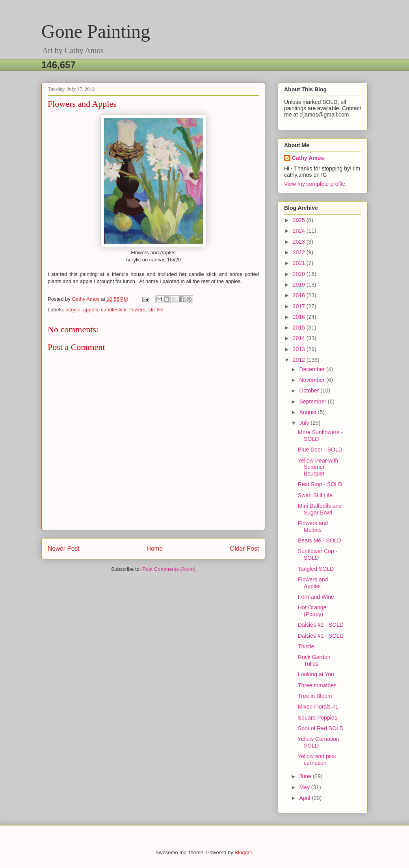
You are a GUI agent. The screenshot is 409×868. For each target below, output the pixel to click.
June (306, 776)
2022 (300, 252)
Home (155, 549)
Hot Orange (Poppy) (312, 611)
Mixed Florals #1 (318, 707)
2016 (300, 317)
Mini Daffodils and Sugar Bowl (320, 509)
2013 (300, 349)
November (312, 380)
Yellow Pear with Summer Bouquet (318, 467)
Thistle (306, 646)
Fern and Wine (316, 597)
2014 (300, 338)
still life (156, 310)
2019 (300, 285)
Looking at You (316, 674)
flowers (137, 310)
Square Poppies (318, 718)
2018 (300, 295)
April (305, 798)
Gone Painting (96, 31)
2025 (300, 220)
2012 (300, 360)
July (305, 423)
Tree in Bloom (315, 696)
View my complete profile (315, 184)
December (312, 369)
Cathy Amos (308, 158)
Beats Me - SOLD (320, 540)
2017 (300, 306)
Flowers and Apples (313, 583)
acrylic (73, 310)
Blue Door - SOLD (320, 450)
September (313, 402)
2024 (300, 231)
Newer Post (64, 549)
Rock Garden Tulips (314, 660)
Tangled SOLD (316, 569)
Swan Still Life (315, 495)
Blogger (243, 852)
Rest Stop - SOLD (320, 484)
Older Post (244, 549)
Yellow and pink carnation (317, 760)
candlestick (113, 310)
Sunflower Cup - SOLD (318, 554)
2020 (300, 274)
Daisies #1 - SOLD (321, 636)
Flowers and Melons (313, 527)
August (308, 412)
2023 (300, 242)
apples (91, 310)
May (305, 787)
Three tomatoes (317, 685)
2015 (300, 328)
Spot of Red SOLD (321, 728)
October (310, 391)
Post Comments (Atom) (169, 569)
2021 (300, 263)
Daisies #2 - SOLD (321, 625)
